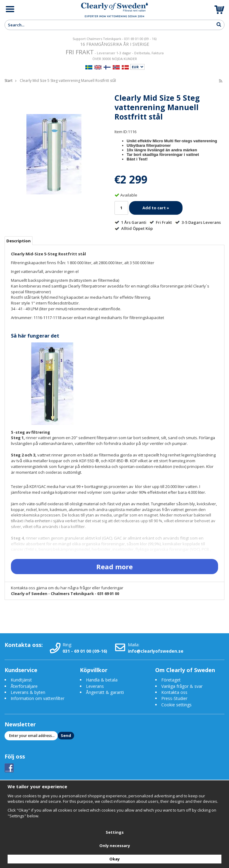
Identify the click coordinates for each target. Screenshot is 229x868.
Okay (114, 859)
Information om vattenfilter (38, 698)
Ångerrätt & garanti (105, 692)
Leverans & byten (28, 692)
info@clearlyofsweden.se (156, 651)
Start (9, 81)
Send (66, 735)
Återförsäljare (24, 686)
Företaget (171, 680)
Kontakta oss (174, 692)
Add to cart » (156, 208)
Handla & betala (102, 680)
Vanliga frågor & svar (182, 686)
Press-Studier (174, 698)
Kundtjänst (21, 680)
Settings (115, 832)
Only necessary (115, 846)
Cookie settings (176, 705)
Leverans (95, 686)
